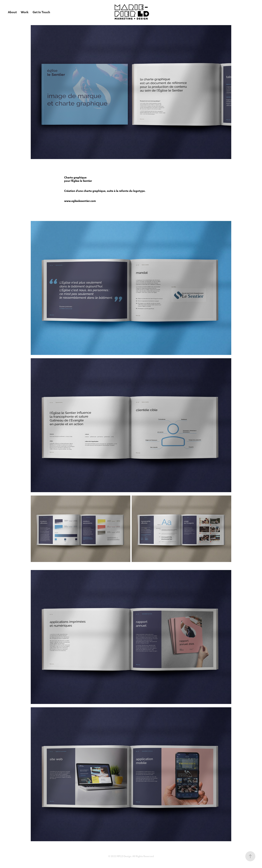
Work (25, 12)
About (12, 12)
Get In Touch (41, 12)
